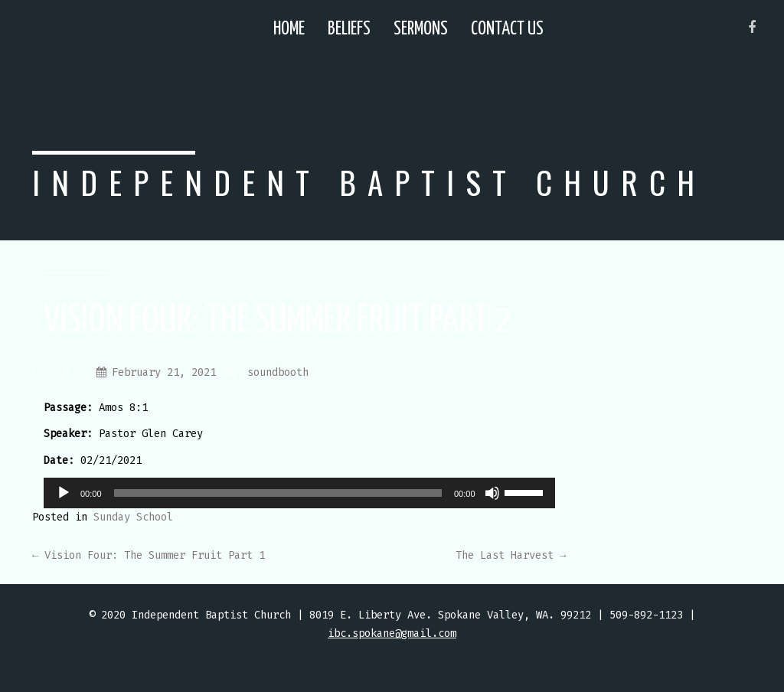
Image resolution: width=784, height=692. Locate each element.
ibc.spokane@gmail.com (392, 633)
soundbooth (278, 372)
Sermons (421, 29)
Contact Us (507, 29)
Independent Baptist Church (369, 182)
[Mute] (492, 493)
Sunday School (133, 517)
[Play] (64, 493)
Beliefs (349, 29)
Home (289, 29)
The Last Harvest (511, 555)
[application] (299, 493)
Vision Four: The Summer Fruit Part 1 (149, 555)
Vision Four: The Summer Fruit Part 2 (278, 322)
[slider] (278, 493)
